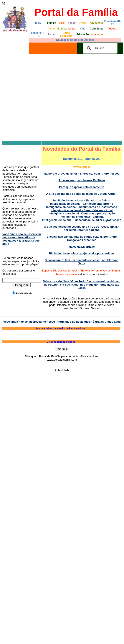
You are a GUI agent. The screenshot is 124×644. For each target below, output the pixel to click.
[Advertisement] (41, 98)
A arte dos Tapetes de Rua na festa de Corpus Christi (82, 194)
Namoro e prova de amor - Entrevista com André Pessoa (82, 174)
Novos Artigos (82, 167)
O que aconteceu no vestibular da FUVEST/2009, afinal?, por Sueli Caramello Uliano (82, 228)
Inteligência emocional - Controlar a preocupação (82, 213)
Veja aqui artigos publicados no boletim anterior (61, 328)
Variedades (97, 34)
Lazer (52, 34)
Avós (83, 23)
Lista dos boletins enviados (61, 342)
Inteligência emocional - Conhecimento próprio (82, 204)
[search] (99, 48)
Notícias (62, 29)
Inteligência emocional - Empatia (82, 217)
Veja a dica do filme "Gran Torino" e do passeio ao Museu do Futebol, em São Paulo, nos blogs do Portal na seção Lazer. (82, 285)
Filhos (72, 23)
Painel (52, 29)
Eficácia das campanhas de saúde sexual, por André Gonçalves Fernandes (82, 238)
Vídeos (113, 29)
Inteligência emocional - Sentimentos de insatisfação (82, 207)
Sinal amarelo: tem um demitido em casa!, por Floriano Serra (82, 262)
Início (38, 23)
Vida (83, 29)
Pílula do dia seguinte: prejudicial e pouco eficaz (82, 253)
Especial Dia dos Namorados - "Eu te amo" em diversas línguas (81, 271)
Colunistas (97, 29)
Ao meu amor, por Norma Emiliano (82, 180)
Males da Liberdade (82, 247)
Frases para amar (66, 275)
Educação (83, 34)
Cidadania (97, 23)
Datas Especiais (66, 34)
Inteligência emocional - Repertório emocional (82, 210)
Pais (62, 23)
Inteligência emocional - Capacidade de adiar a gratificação (82, 220)
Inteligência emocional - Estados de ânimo (82, 200)
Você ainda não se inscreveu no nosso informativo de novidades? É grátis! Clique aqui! (22, 239)
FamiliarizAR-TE (113, 23)
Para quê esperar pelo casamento (82, 187)
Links (72, 29)
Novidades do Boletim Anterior (75, 40)
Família (52, 23)
